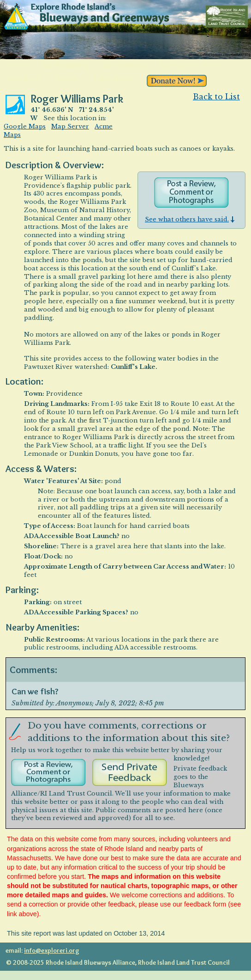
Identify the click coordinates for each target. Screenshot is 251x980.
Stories (67, 79)
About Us (23, 79)
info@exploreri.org (52, 950)
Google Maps (25, 126)
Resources (113, 79)
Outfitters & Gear (189, 65)
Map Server (70, 126)
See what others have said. (190, 219)
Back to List (216, 97)
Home (17, 65)
